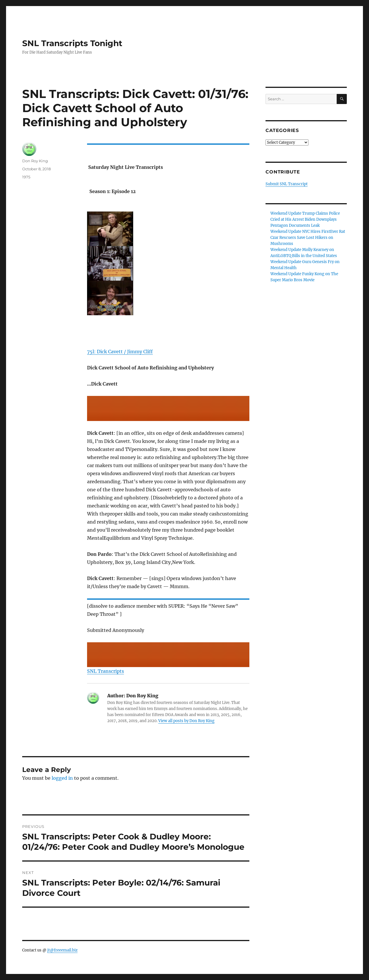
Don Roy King (35, 161)
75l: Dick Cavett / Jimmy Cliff (120, 352)
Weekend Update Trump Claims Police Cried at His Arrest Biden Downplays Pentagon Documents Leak (305, 219)
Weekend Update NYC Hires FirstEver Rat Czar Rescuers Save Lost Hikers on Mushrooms (308, 238)
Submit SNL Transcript (287, 184)
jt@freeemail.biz (62, 950)
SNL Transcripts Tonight (72, 43)
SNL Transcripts (106, 671)
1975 (26, 177)
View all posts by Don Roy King (186, 721)
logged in (62, 778)
